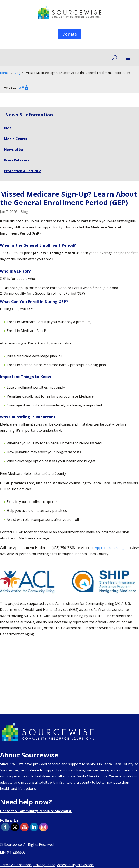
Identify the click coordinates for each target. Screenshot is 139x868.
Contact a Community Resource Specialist (36, 811)
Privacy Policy (44, 865)
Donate (69, 34)
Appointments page (111, 548)
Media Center (16, 139)
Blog (25, 212)
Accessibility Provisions (75, 865)
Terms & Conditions (16, 865)
